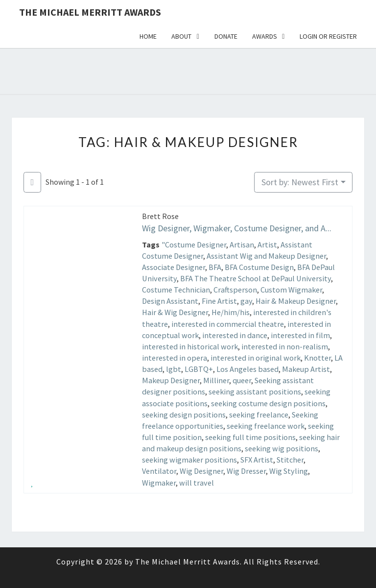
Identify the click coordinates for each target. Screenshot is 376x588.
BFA (215, 267)
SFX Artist (257, 460)
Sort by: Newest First (300, 182)
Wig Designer (201, 471)
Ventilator (159, 471)
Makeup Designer (171, 380)
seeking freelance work (266, 426)
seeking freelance (259, 415)
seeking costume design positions (268, 403)
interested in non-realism (285, 346)
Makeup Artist (306, 369)
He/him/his (231, 312)
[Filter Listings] (32, 183)
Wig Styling (289, 471)
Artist (267, 245)
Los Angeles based (247, 369)
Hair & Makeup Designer (296, 301)
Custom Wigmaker (291, 290)
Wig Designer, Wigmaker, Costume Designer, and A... (237, 228)
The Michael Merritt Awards (90, 12)
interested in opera (175, 358)
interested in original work (256, 358)
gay (246, 301)
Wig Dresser (246, 471)
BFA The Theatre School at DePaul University (256, 278)
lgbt (174, 369)
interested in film (300, 335)
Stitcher (290, 460)
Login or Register (328, 36)
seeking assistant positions (255, 392)
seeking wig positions (282, 448)
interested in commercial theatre (228, 324)
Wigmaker (159, 483)
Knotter (317, 358)
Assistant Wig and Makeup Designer (266, 256)
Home (148, 36)
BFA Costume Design (259, 267)
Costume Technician (176, 290)
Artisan (242, 245)
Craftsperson (235, 290)
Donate (226, 36)
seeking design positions (184, 415)
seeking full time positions (250, 437)
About (181, 36)
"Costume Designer (194, 245)
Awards (265, 36)
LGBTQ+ (199, 369)
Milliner (216, 380)
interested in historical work (190, 346)
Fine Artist (219, 301)
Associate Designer (174, 267)
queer (242, 380)
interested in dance (235, 335)
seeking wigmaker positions (189, 460)
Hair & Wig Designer (175, 312)
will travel (197, 483)
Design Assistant (170, 301)
